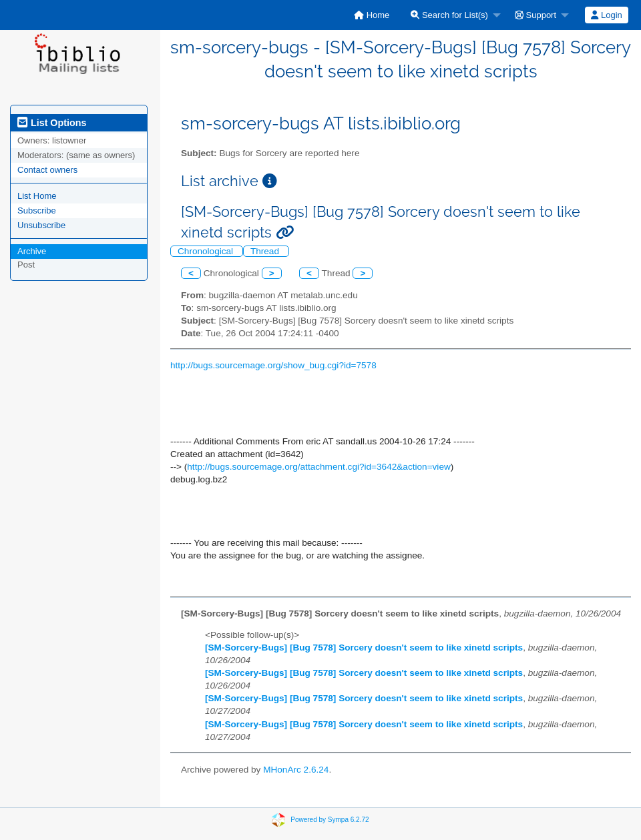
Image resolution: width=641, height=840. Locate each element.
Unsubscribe (41, 225)
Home (372, 15)
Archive (32, 251)
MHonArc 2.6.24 (296, 770)
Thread (266, 251)
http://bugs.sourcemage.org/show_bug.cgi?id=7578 (273, 365)
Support (536, 15)
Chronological (207, 251)
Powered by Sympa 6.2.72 (330, 820)
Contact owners (47, 170)
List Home (37, 196)
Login (606, 15)
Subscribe (37, 211)
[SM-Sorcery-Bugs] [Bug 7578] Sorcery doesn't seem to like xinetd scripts (364, 648)
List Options (52, 123)
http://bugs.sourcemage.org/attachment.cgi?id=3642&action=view (318, 467)
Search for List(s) (449, 15)
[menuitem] (372, 15)
